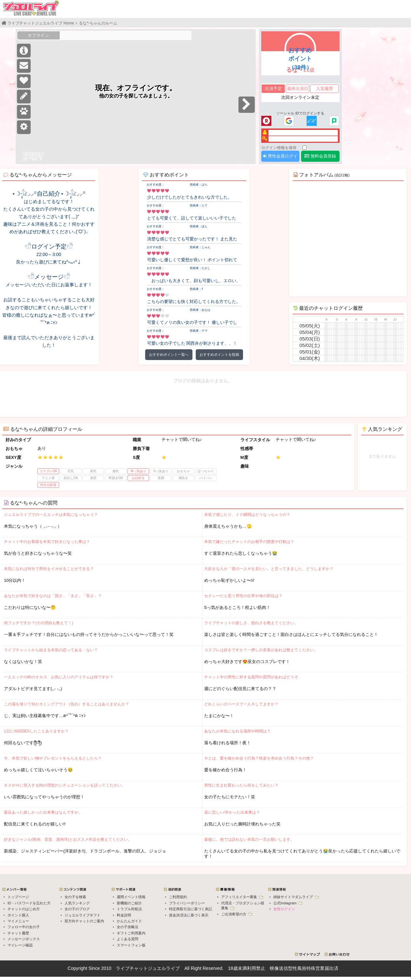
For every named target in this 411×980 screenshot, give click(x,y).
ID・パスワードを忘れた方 (29, 903)
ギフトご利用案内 (131, 933)
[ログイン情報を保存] (304, 148)
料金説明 (124, 915)
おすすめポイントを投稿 (219, 354)
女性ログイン (284, 909)
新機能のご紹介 (129, 903)
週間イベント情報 (131, 897)
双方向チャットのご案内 (84, 921)
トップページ (18, 897)
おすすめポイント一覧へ (169, 354)
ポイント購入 (18, 915)
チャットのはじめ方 (24, 909)
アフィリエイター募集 (242, 897)
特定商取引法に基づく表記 (190, 909)
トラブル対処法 (129, 909)
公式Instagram (288, 903)
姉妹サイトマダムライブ (296, 897)
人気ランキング (77, 903)
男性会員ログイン (280, 158)
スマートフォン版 (131, 945)
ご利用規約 (178, 897)
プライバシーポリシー (187, 903)
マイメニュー (18, 921)
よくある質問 (128, 939)
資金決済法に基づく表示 (189, 915)
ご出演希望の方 (237, 914)
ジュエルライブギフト (83, 915)
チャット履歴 (18, 933)
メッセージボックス (24, 939)
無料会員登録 (320, 156)
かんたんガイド (129, 921)
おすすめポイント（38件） (300, 59)
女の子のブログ (77, 909)
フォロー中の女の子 (24, 927)
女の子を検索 (75, 897)
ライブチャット (132, 968)
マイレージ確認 (20, 945)
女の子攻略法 (128, 927)
